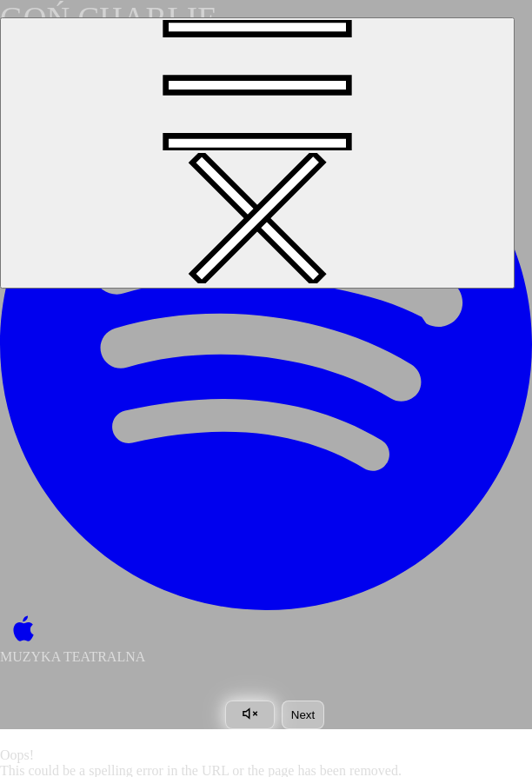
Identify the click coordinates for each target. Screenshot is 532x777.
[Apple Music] (20, 630)
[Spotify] (266, 344)
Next (303, 715)
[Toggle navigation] (257, 153)
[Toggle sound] (250, 715)
